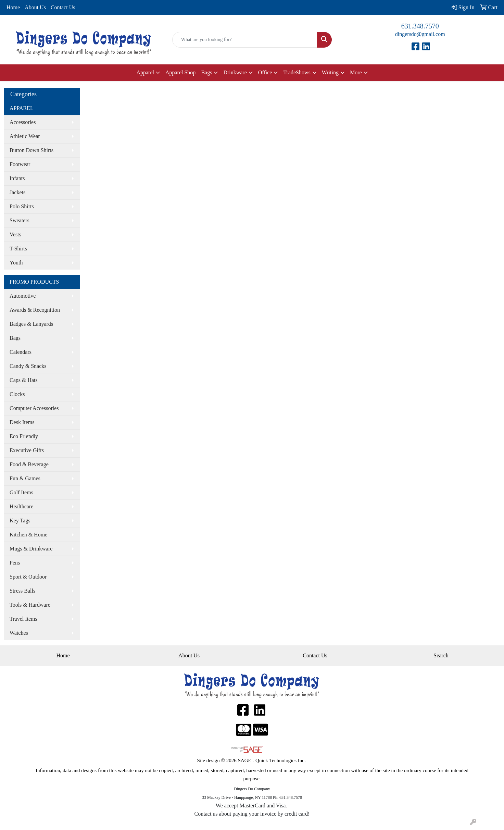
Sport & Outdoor (28, 577)
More (356, 72)
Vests (15, 234)
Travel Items (23, 619)
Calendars (21, 352)
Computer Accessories (34, 408)
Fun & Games (25, 478)
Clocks (17, 394)
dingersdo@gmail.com (420, 34)
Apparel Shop (180, 72)
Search (441, 655)
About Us (35, 7)
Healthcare (21, 506)
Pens (15, 563)
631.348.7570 (420, 26)
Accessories (23, 122)
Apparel (145, 72)
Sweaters (20, 220)
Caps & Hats (24, 380)
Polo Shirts (22, 206)
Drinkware (235, 72)
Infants (17, 178)
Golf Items (21, 492)
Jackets (17, 192)
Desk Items (22, 422)
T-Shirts (18, 249)
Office (265, 72)
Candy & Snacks (28, 366)
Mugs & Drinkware (31, 549)
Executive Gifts (27, 450)
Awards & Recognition (35, 310)
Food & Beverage (29, 464)
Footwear (20, 164)
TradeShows (297, 72)
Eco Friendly (24, 436)
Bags (206, 72)
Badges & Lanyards (31, 324)
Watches (19, 633)
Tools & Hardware (30, 605)
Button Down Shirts (32, 150)
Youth (16, 263)
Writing (330, 72)
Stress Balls (22, 591)
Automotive (23, 296)
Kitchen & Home (28, 535)
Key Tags (20, 521)
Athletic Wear (25, 136)
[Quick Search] (245, 40)
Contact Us (63, 7)
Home (13, 7)
